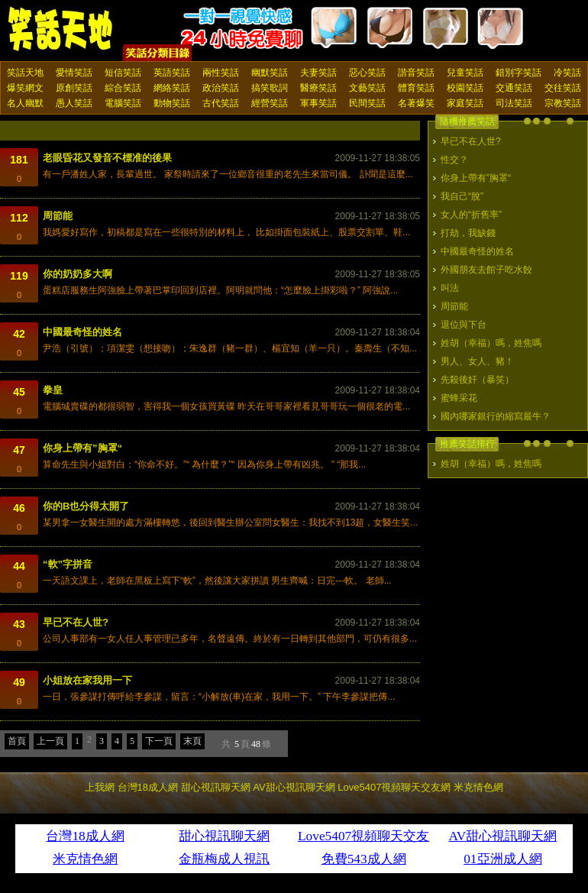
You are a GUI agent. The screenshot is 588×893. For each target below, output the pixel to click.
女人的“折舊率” (471, 215)
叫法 (450, 288)
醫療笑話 (318, 88)
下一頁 (159, 741)
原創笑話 (74, 88)
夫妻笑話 (318, 73)
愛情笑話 (74, 73)
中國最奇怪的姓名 (82, 332)
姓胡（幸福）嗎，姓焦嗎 (491, 343)
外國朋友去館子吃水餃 (486, 270)
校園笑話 (465, 88)
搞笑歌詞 (270, 88)
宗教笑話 (563, 103)
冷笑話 (567, 73)
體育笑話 (416, 88)
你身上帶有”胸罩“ (82, 448)
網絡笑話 (172, 88)
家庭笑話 (465, 103)
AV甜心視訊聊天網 (294, 787)
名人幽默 (25, 103)
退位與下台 (464, 325)
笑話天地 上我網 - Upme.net (61, 30)
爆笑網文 (25, 88)
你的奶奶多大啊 (78, 274)
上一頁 (50, 741)
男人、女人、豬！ (477, 361)
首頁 (17, 741)
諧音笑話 (416, 73)
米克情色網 (478, 787)
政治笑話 (221, 88)
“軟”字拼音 (68, 564)
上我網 (100, 787)
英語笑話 (172, 73)
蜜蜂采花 (459, 398)
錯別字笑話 (519, 73)
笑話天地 (25, 73)
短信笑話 (123, 73)
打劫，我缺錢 (468, 233)
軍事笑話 (318, 103)
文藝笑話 (367, 88)
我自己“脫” (462, 196)
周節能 (58, 216)
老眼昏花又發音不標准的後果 (107, 158)
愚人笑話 (74, 103)
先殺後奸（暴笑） (477, 380)
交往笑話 (563, 88)
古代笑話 (221, 103)
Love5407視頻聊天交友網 (394, 787)
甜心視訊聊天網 (216, 787)
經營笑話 (270, 103)
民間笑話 (367, 103)
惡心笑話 (367, 73)
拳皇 (53, 390)
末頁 (192, 741)
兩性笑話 (221, 73)
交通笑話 (514, 88)
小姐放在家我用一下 (87, 680)
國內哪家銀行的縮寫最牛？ (496, 416)
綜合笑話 (123, 88)
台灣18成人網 (148, 787)
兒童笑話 (465, 73)
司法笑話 (514, 103)
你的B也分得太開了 (86, 506)
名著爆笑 (416, 103)
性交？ (454, 160)
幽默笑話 (270, 73)
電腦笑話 (123, 103)
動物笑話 (172, 103)
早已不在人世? (76, 622)
